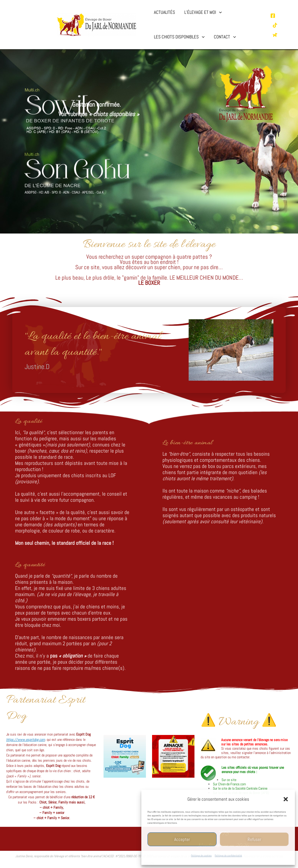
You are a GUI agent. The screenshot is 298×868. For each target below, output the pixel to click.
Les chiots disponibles (179, 37)
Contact (225, 37)
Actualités (165, 12)
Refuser (254, 839)
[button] (286, 799)
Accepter (182, 839)
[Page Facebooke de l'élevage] (273, 16)
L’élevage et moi (203, 12)
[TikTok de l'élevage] (275, 25)
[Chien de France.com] (275, 35)
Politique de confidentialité (228, 855)
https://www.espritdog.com (25, 740)
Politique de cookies (201, 855)
